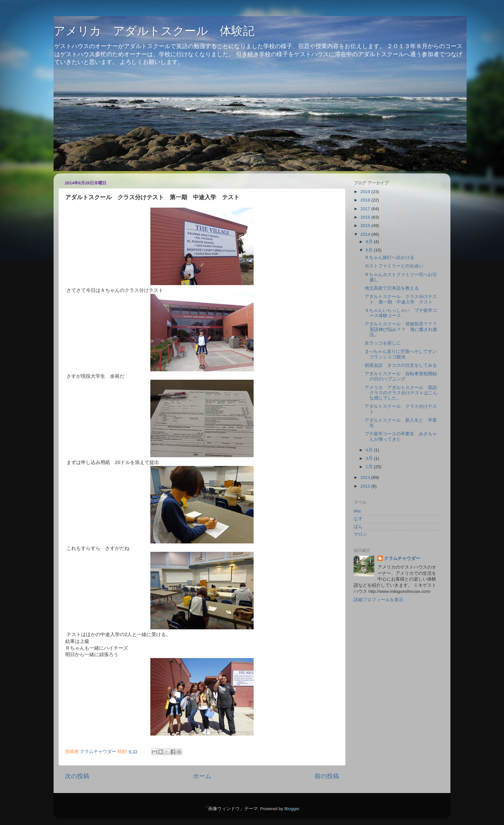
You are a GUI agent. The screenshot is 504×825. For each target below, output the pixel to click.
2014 (366, 234)
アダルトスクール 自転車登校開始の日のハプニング (401, 376)
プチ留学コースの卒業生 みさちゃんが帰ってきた (401, 436)
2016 (366, 217)
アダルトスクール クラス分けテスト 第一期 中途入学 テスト (401, 299)
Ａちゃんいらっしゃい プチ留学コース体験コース (401, 313)
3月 (370, 458)
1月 (370, 467)
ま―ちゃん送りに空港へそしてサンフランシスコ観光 (401, 354)
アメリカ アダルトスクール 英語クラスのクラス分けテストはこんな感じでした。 (401, 393)
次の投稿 (77, 776)
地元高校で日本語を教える (392, 288)
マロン (360, 534)
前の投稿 (327, 776)
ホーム (202, 776)
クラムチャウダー (402, 558)
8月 (370, 250)
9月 (370, 242)
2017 (366, 209)
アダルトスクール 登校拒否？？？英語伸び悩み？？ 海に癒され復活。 (401, 329)
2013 (366, 477)
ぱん (358, 526)
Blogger (292, 809)
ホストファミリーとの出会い (394, 266)
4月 (370, 450)
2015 (366, 226)
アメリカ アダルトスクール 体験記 (154, 31)
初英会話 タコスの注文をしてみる (401, 365)
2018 (366, 200)
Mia (357, 511)
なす (358, 519)
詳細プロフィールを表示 (378, 600)
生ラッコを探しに (383, 343)
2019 (366, 192)
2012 (366, 486)
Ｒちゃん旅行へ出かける (389, 258)
